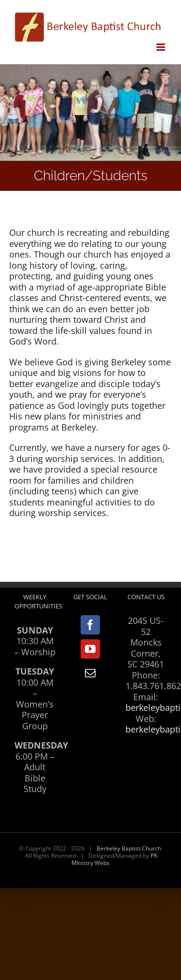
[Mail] (90, 673)
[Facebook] (90, 625)
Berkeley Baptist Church (129, 848)
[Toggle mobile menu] (161, 47)
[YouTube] (90, 649)
